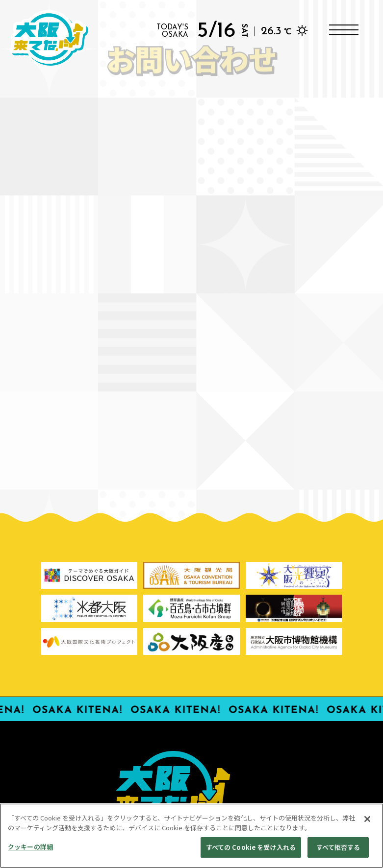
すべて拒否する (338, 852)
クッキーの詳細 (30, 852)
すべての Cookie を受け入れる (251, 852)
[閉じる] (367, 824)
